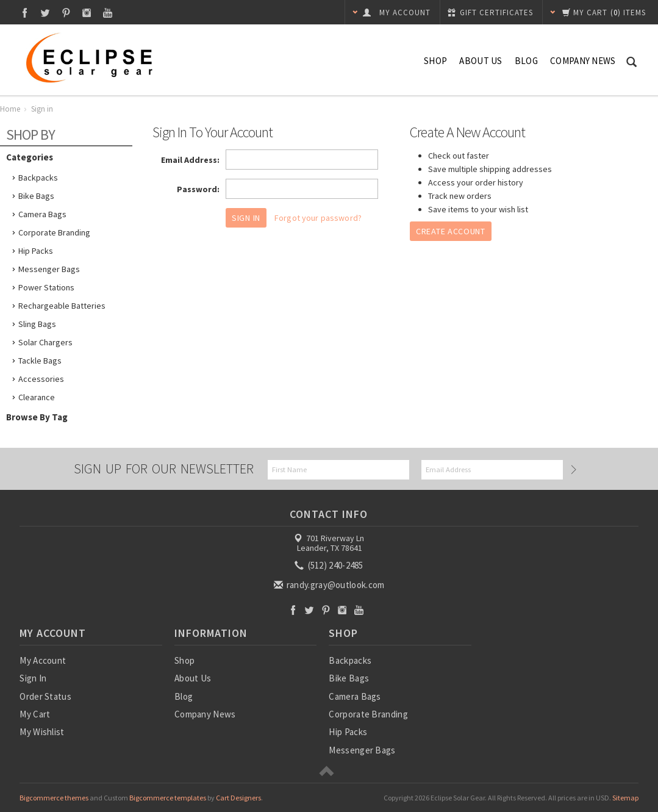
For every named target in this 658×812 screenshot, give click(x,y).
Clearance (37, 397)
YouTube (108, 13)
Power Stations (46, 287)
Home (10, 109)
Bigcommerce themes (54, 798)
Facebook (25, 13)
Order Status (45, 696)
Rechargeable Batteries (62, 306)
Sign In (33, 678)
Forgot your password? (318, 218)
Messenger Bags (49, 269)
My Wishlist (42, 732)
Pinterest (66, 13)
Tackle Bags (40, 361)
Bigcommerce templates (168, 798)
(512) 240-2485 (330, 565)
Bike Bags (36, 196)
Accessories (41, 379)
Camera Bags (42, 214)
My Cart (35, 714)
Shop (435, 61)
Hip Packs (36, 251)
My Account (43, 660)
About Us (481, 61)
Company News (583, 61)
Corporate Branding (54, 232)
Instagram (87, 13)
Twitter (45, 13)
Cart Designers (238, 798)
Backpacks (38, 178)
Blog (526, 61)
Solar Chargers (45, 342)
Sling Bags (37, 324)
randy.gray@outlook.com (330, 585)
